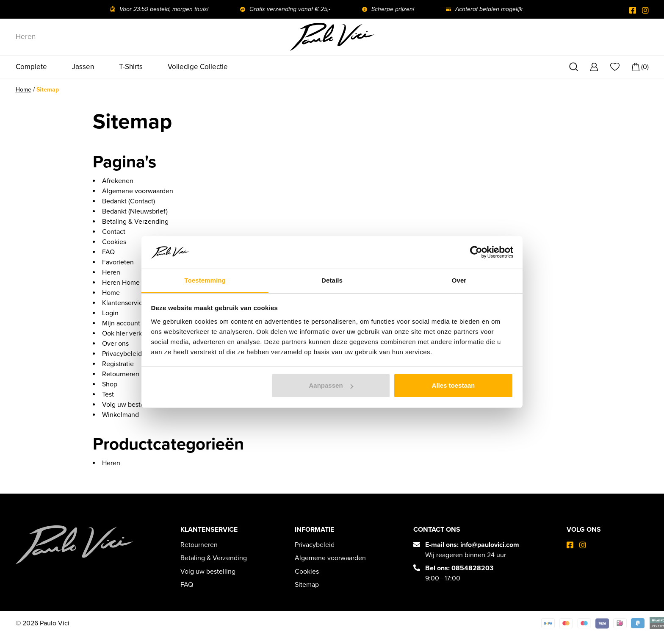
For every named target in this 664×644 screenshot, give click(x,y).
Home (24, 90)
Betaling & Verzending (135, 222)
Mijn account (121, 324)
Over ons (115, 344)
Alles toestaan (454, 385)
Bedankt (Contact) (129, 202)
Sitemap (307, 585)
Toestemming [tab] (205, 280)
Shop (110, 385)
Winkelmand (120, 415)
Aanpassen (331, 385)
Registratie (118, 364)
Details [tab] (332, 280)
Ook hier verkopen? (131, 334)
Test (108, 395)
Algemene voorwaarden (138, 192)
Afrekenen (118, 181)
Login (110, 314)
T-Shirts (131, 67)
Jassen (83, 67)
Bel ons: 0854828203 (459, 568)
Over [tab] (459, 280)
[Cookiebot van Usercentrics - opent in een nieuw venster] (476, 252)
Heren (26, 37)
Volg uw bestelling (130, 405)
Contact (114, 232)
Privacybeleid (122, 354)
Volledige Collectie (198, 67)
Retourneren (121, 375)
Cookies (114, 242)
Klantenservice (124, 303)
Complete (31, 67)
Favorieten (118, 263)
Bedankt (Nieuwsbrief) (135, 212)
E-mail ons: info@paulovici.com (472, 545)
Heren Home (121, 283)
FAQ (108, 253)
